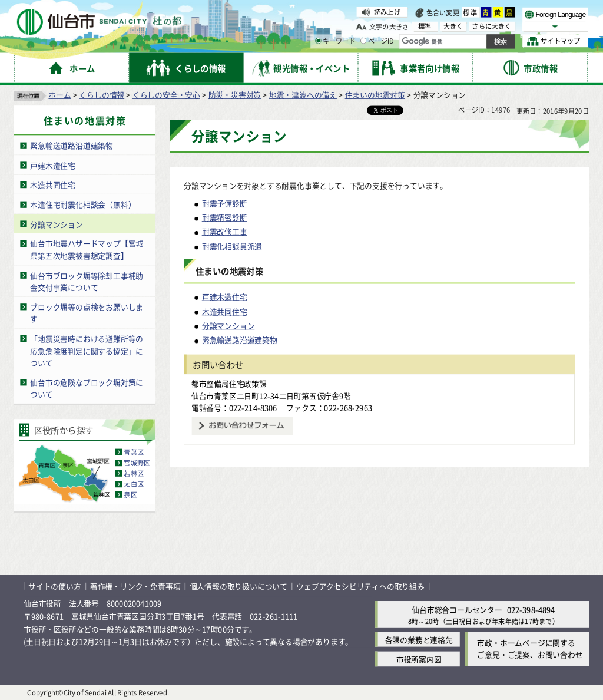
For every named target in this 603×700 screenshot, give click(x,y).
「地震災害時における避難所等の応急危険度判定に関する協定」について (87, 351)
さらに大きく (491, 26)
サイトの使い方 (55, 586)
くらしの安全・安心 (166, 95)
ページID (377, 41)
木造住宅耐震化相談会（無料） (83, 204)
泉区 (130, 494)
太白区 (134, 484)
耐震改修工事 (225, 232)
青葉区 (134, 452)
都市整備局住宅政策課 (229, 383)
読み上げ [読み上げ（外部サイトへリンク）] (387, 12)
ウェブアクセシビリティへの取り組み (360, 586)
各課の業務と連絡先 (419, 640)
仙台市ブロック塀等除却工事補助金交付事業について (87, 281)
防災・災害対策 (235, 95)
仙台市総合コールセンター (457, 609)
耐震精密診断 (225, 217)
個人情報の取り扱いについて (238, 586)
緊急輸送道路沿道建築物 (72, 145)
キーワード (335, 41)
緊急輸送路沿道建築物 (240, 340)
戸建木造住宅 (53, 165)
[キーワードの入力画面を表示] (318, 41)
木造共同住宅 (53, 185)
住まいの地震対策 (375, 95)
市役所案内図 (419, 659)
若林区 (134, 473)
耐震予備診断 (225, 203)
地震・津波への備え (303, 95)
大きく (453, 26)
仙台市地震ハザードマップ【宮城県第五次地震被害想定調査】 (87, 250)
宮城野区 (137, 463)
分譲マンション (57, 224)
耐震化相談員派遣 (232, 246)
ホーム (59, 95)
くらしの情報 (102, 95)
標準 (471, 12)
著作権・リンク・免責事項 (135, 586)
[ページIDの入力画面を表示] (363, 41)
